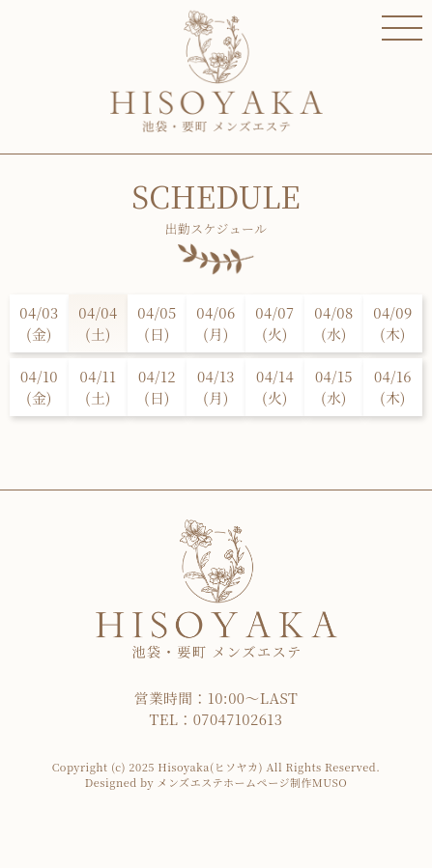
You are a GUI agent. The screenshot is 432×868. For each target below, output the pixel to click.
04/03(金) (39, 323)
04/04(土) (98, 323)
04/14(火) (275, 387)
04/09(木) (392, 323)
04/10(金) (39, 387)
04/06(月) (216, 323)
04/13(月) (216, 387)
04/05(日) (157, 323)
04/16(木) (393, 387)
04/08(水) (333, 323)
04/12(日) (157, 387)
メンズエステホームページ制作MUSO (252, 782)
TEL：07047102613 (216, 719)
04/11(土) (99, 387)
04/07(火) (274, 323)
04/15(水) (334, 387)
